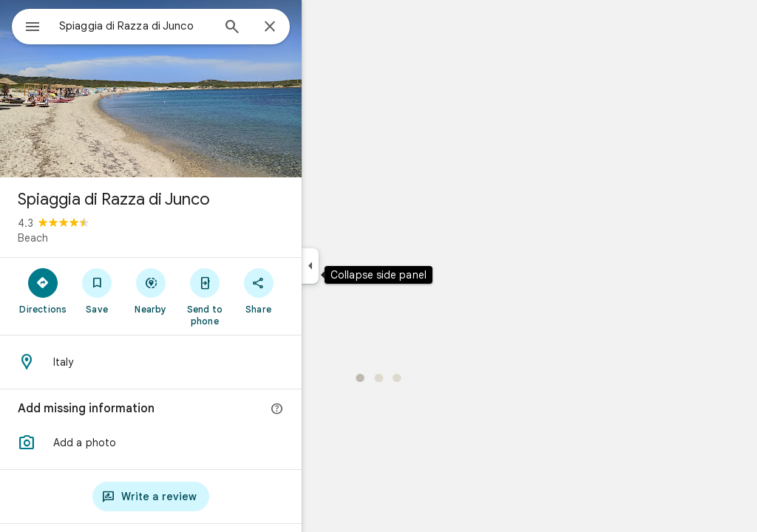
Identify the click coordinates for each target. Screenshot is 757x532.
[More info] (330, 409)
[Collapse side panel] (363, 266)
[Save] (150, 290)
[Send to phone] (258, 296)
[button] (204, 443)
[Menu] (27, 25)
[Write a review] (204, 497)
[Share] (312, 290)
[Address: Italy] (204, 362)
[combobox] (174, 26)
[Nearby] (204, 290)
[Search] (285, 28)
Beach (86, 238)
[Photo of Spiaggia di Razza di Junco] (204, 89)
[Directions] (96, 290)
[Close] (323, 27)
